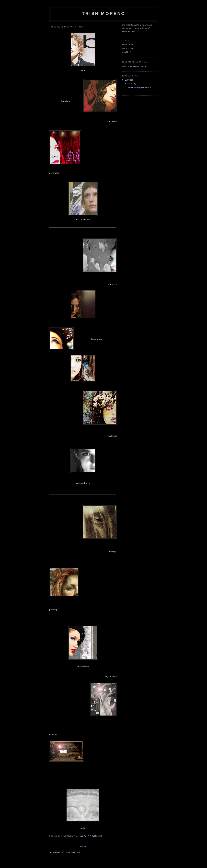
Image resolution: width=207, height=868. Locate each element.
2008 (128, 80)
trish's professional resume (134, 66)
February (132, 84)
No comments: (96, 836)
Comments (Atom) (71, 852)
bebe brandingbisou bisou (139, 87)
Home (83, 846)
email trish (126, 52)
